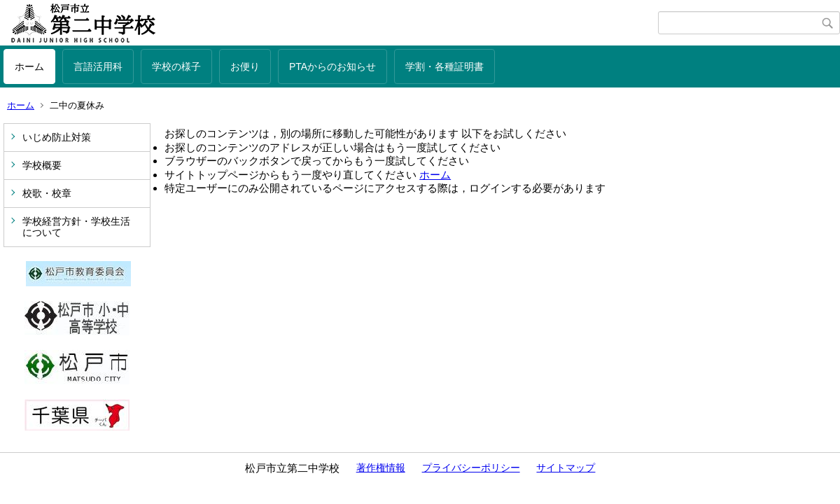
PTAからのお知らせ (332, 66)
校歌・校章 (47, 193)
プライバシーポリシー (471, 468)
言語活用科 (98, 66)
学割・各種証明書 (444, 66)
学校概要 (42, 165)
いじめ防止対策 (57, 137)
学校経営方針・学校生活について (76, 227)
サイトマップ (566, 468)
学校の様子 (176, 66)
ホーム (29, 66)
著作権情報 (381, 468)
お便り (245, 66)
